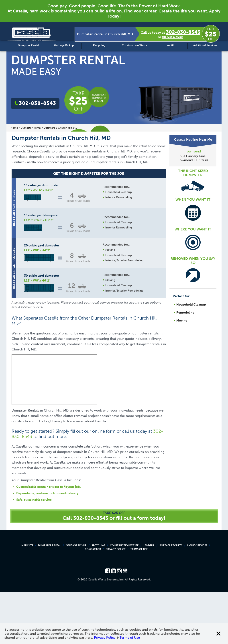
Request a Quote (118, 349)
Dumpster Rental (28, 45)
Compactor (93, 601)
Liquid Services (197, 597)
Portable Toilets (171, 597)
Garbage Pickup (64, 45)
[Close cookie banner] (218, 634)
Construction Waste (134, 45)
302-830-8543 (183, 32)
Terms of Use (139, 601)
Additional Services (205, 45)
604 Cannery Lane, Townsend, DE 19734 (193, 158)
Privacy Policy (116, 601)
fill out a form (173, 37)
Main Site (27, 597)
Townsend (193, 151)
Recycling (99, 45)
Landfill (170, 45)
